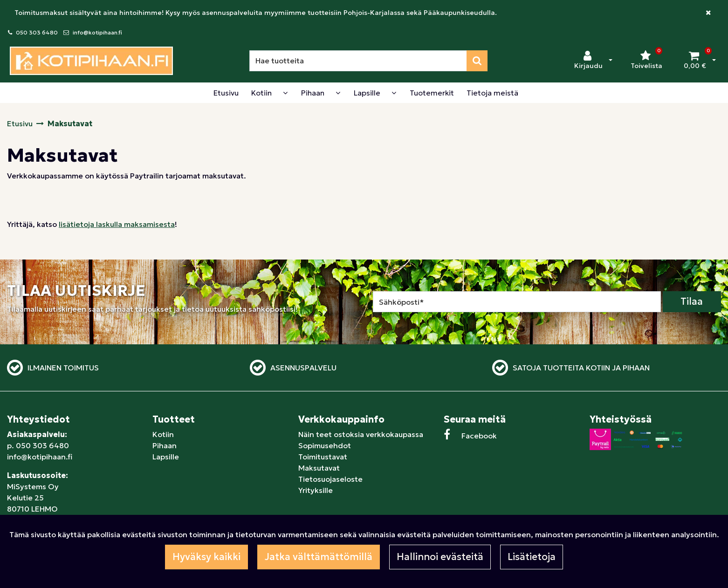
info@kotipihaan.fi (97, 32)
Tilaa (692, 301)
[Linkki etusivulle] (91, 61)
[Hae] (358, 61)
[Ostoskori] (695, 61)
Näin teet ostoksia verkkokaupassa (361, 434)
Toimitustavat (323, 457)
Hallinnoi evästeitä (440, 557)
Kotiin (163, 434)
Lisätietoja (532, 557)
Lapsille (166, 457)
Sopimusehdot (325, 445)
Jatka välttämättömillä (319, 557)
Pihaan (165, 445)
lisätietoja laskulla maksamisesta (117, 224)
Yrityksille (316, 490)
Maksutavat (319, 468)
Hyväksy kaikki (206, 557)
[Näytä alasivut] (285, 93)
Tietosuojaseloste (330, 479)
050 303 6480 (37, 32)
